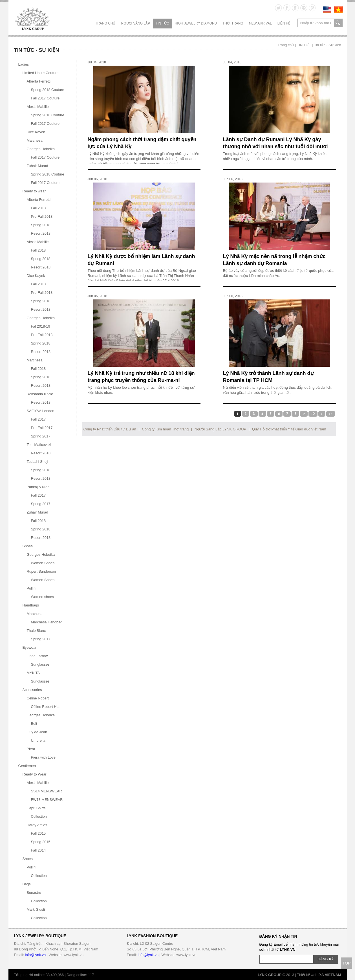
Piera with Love (43, 757)
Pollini (32, 588)
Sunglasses (40, 664)
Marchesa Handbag (47, 622)
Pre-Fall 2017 (42, 428)
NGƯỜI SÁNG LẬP (136, 23)
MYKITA (33, 673)
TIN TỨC (162, 23)
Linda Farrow (37, 656)
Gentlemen (27, 766)
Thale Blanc (36, 631)
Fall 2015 (38, 833)
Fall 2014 (38, 850)
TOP (347, 963)
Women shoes (43, 597)
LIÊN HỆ (284, 23)
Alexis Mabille (38, 107)
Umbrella (38, 740)
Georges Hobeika (41, 149)
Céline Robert (38, 698)
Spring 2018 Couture (48, 90)
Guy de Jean (37, 732)
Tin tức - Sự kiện (328, 45)
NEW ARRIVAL (260, 23)
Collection (39, 816)
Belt (34, 724)
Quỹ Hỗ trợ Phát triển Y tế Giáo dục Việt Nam (289, 429)
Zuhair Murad (38, 166)
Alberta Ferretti (39, 81)
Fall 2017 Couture (45, 98)
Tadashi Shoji (38, 462)
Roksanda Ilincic (40, 394)
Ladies (24, 64)
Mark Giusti (36, 909)
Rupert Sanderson (41, 571)
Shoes (28, 546)
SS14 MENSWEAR (47, 791)
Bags (27, 884)
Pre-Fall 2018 (42, 216)
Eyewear (30, 647)
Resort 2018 (41, 233)
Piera (31, 749)
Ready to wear (34, 191)
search (338, 23)
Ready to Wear (35, 774)
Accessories (32, 690)
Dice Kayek (36, 132)
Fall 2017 (38, 419)
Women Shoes (43, 563)
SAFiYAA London (41, 411)
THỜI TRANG (233, 23)
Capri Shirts (36, 808)
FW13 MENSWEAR (47, 800)
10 (313, 414)
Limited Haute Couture (41, 73)
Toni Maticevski (39, 445)
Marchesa (35, 140)
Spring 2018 (41, 225)
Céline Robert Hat (45, 707)
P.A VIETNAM (330, 975)
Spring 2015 (41, 842)
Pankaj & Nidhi (39, 487)
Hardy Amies (37, 825)
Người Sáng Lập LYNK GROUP (220, 429)
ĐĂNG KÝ (326, 959)
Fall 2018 (38, 208)
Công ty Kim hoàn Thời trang (165, 429)
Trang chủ (105, 23)
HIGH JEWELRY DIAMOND (196, 23)
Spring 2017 (41, 436)
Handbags (31, 605)
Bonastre (34, 893)
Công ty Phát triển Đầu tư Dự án (110, 429)
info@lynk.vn (35, 955)
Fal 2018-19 (41, 326)
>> (330, 414)
